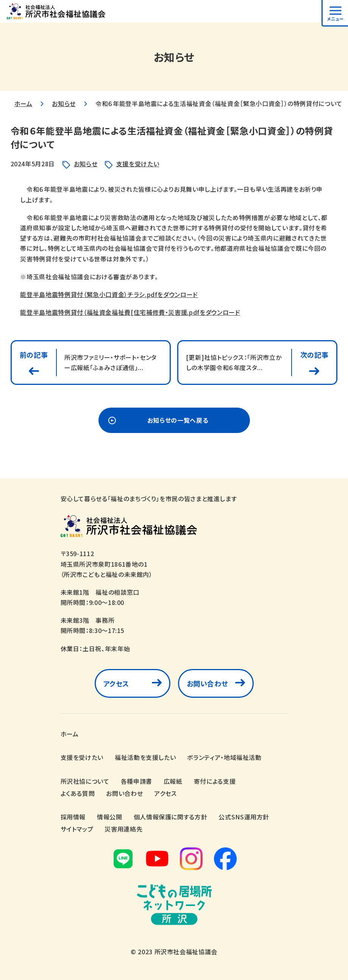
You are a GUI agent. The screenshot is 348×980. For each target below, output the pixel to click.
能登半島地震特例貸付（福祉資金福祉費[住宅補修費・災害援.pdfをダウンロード (130, 312)
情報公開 (110, 817)
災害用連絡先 (123, 829)
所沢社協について (85, 781)
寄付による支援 (215, 781)
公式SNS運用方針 (244, 817)
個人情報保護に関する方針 (171, 817)
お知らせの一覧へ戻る (178, 420)
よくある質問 (78, 793)
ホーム (23, 103)
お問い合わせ (208, 684)
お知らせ (64, 103)
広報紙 (173, 781)
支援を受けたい (138, 164)
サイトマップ (77, 829)
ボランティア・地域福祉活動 (224, 758)
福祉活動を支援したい (145, 758)
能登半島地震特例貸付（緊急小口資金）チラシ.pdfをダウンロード (109, 294)
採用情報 (73, 817)
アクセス (116, 684)
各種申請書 (137, 781)
